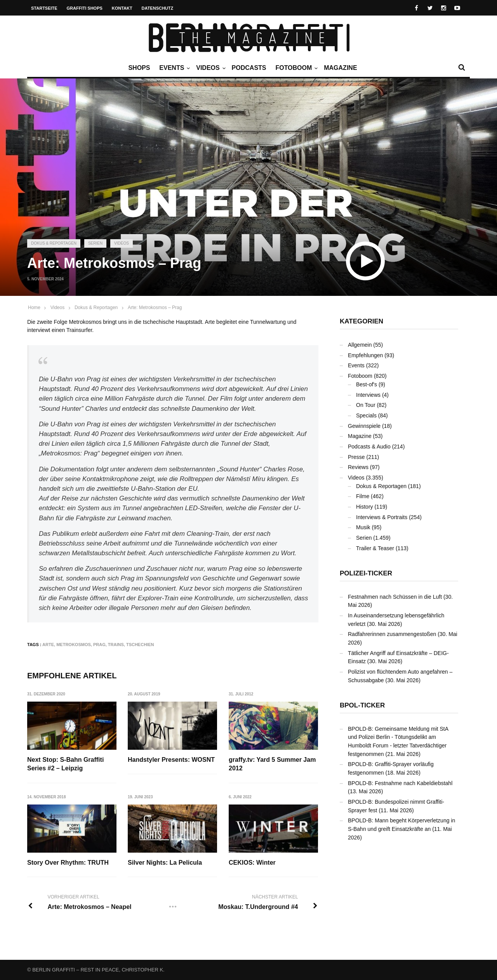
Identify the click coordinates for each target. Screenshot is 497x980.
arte (48, 645)
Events (174, 68)
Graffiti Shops (85, 8)
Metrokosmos (74, 645)
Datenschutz (158, 8)
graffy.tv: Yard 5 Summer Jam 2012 (272, 764)
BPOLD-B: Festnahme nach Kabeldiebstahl (400, 783)
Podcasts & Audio (369, 447)
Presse (356, 457)
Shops (139, 68)
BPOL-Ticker (362, 705)
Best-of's (367, 384)
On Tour (366, 405)
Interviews (368, 395)
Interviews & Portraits (382, 517)
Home (34, 308)
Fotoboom (295, 68)
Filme (363, 496)
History (365, 507)
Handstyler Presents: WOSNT (171, 760)
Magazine (340, 68)
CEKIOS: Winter (252, 863)
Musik (363, 527)
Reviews (358, 467)
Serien (95, 243)
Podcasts (249, 68)
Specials (366, 415)
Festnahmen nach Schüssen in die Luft (395, 597)
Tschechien (140, 645)
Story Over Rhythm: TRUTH (68, 863)
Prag (99, 645)
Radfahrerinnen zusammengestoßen (392, 634)
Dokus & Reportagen (54, 243)
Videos (210, 68)
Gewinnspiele (364, 426)
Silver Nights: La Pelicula (165, 863)
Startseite (44, 8)
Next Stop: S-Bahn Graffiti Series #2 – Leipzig (65, 764)
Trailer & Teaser (375, 548)
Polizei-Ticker (366, 573)
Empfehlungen (365, 355)
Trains (116, 645)
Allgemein (360, 345)
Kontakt (122, 8)
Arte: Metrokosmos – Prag (155, 308)
